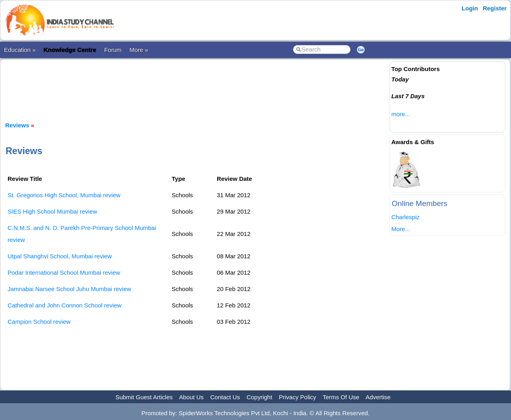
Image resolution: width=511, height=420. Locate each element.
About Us (191, 397)
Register (495, 8)
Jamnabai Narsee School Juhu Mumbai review (69, 289)
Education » (20, 50)
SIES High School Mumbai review (52, 211)
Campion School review (39, 322)
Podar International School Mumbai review (64, 272)
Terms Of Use (341, 397)
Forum (113, 50)
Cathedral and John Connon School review (64, 305)
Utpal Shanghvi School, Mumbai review (60, 256)
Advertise (378, 397)
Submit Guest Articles (144, 397)
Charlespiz (405, 217)
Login (470, 8)
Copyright (259, 397)
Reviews (17, 125)
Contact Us (225, 397)
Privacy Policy (298, 397)
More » (139, 50)
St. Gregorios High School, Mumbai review (64, 195)
